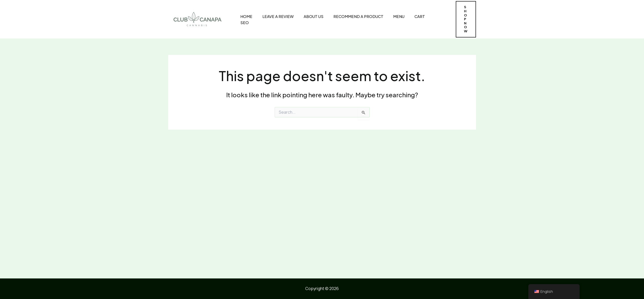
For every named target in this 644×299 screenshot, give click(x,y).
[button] (465, 19)
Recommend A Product (352, 19)
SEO (430, 19)
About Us (308, 19)
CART (411, 19)
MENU (391, 19)
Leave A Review (273, 19)
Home (243, 19)
